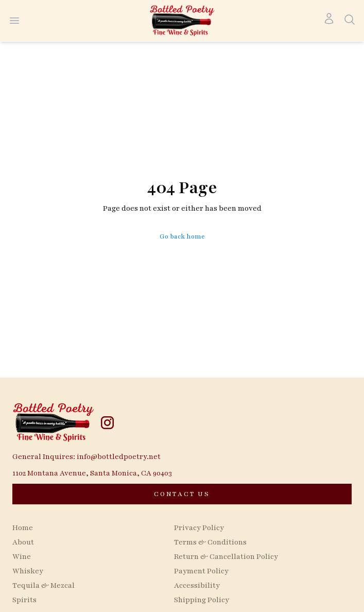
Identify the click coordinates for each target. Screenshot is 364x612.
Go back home (182, 236)
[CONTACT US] (182, 494)
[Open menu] (14, 21)
